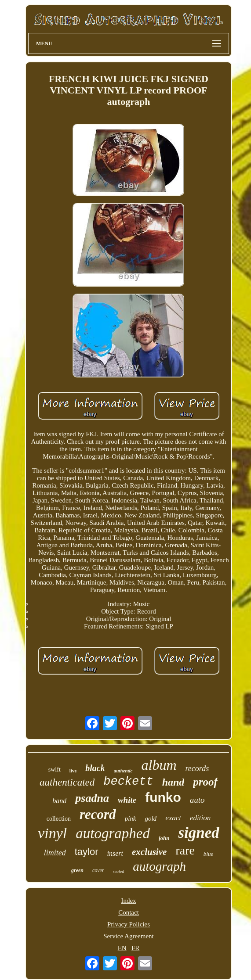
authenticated (67, 782)
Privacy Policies (129, 924)
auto (197, 800)
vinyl (52, 833)
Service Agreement (129, 936)
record (98, 814)
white (127, 800)
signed (198, 833)
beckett (128, 782)
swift (55, 770)
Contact (129, 912)
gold (151, 818)
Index (128, 901)
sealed (119, 871)
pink (131, 818)
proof (205, 782)
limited (55, 853)
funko (163, 797)
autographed (113, 833)
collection (59, 819)
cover (98, 870)
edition (200, 818)
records (197, 768)
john (164, 838)
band (59, 801)
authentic (123, 771)
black (95, 768)
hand (173, 782)
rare (185, 850)
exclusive (149, 852)
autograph (159, 866)
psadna (92, 798)
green (77, 870)
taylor (87, 852)
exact (173, 818)
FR (135, 948)
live (73, 771)
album (159, 765)
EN (122, 948)
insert (115, 853)
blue (208, 854)
